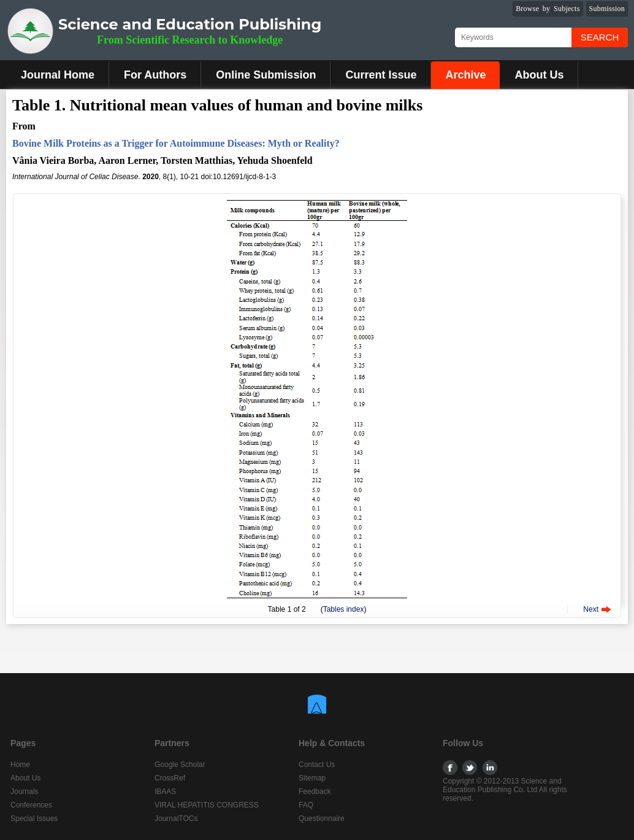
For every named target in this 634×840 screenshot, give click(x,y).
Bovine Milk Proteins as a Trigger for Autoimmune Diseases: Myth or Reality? (176, 143)
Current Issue (381, 75)
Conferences (31, 805)
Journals (24, 792)
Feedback (315, 792)
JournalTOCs (176, 819)
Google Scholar (180, 765)
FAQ (306, 805)
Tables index (344, 609)
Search (600, 37)
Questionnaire (322, 819)
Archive (465, 75)
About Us (539, 75)
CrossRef (170, 778)
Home (20, 765)
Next (591, 609)
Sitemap (312, 778)
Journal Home (58, 75)
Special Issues (34, 819)
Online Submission (266, 75)
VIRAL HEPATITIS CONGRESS (207, 805)
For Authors (155, 75)
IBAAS (165, 792)
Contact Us (317, 765)
